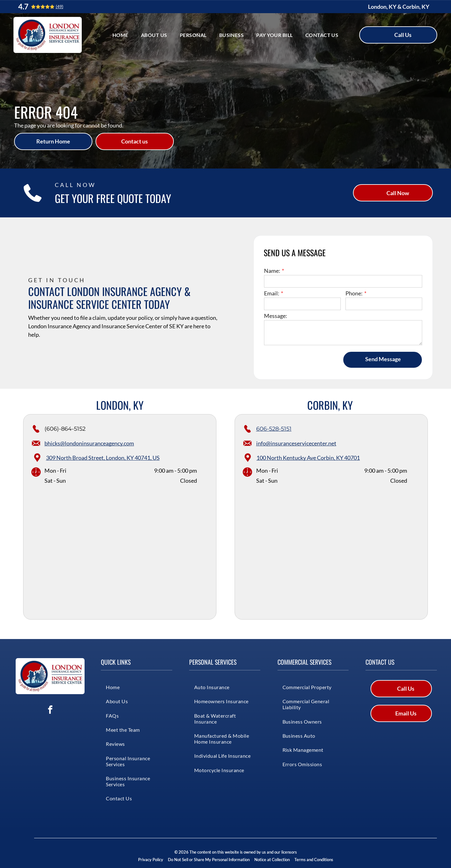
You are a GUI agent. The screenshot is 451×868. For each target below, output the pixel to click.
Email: (272, 293)
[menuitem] (120, 35)
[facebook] (50, 711)
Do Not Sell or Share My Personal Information (209, 860)
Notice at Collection (272, 860)
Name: (272, 271)
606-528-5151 (274, 429)
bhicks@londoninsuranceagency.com (89, 443)
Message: (276, 316)
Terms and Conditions (314, 860)
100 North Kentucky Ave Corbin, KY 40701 (308, 458)
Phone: (354, 293)
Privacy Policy (151, 860)
